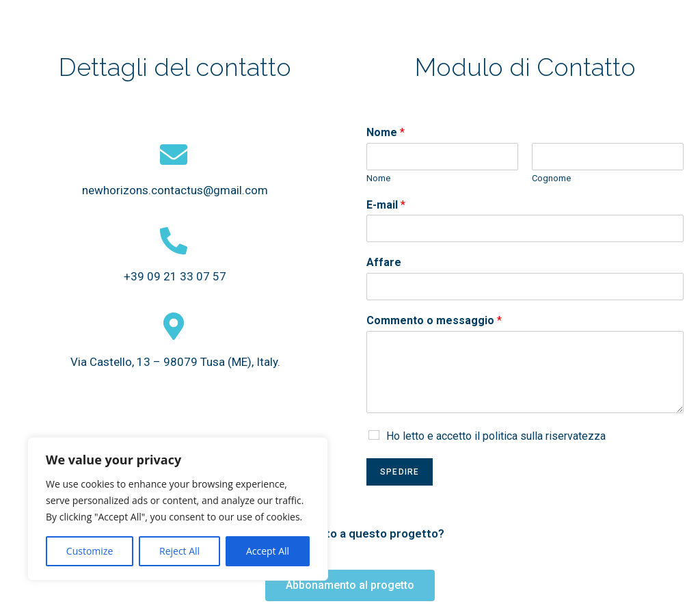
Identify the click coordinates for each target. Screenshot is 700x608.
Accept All (268, 551)
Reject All (179, 551)
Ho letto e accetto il (496, 436)
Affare (384, 262)
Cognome (551, 178)
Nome (386, 132)
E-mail (386, 205)
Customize (90, 551)
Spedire (400, 472)
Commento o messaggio (434, 320)
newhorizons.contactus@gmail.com (175, 190)
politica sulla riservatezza (544, 436)
